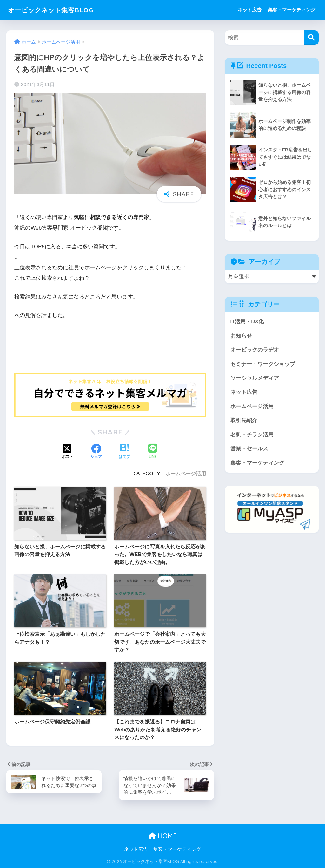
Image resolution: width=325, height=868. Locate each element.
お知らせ (241, 336)
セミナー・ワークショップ (263, 364)
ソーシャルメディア (255, 378)
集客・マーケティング (292, 10)
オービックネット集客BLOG (58, 10)
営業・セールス (249, 450)
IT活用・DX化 (247, 322)
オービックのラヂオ (255, 350)
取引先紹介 (244, 421)
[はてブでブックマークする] (124, 452)
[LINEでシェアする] (153, 452)
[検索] (312, 38)
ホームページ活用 (186, 474)
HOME (163, 836)
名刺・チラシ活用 (252, 435)
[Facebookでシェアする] (96, 452)
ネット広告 (250, 10)
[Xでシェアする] (68, 452)
